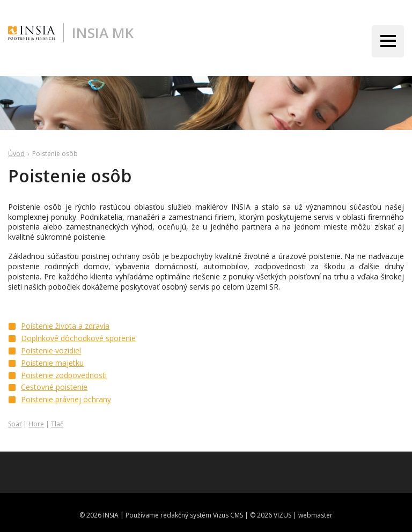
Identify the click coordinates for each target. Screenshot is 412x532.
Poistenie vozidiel (51, 350)
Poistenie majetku (52, 363)
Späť (15, 424)
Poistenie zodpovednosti (64, 375)
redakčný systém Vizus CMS (202, 515)
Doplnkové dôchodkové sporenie (78, 338)
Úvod (16, 154)
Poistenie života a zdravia (65, 326)
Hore (36, 424)
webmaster (315, 515)
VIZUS (282, 515)
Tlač (57, 424)
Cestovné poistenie (54, 387)
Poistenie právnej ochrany (66, 399)
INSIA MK (103, 33)
